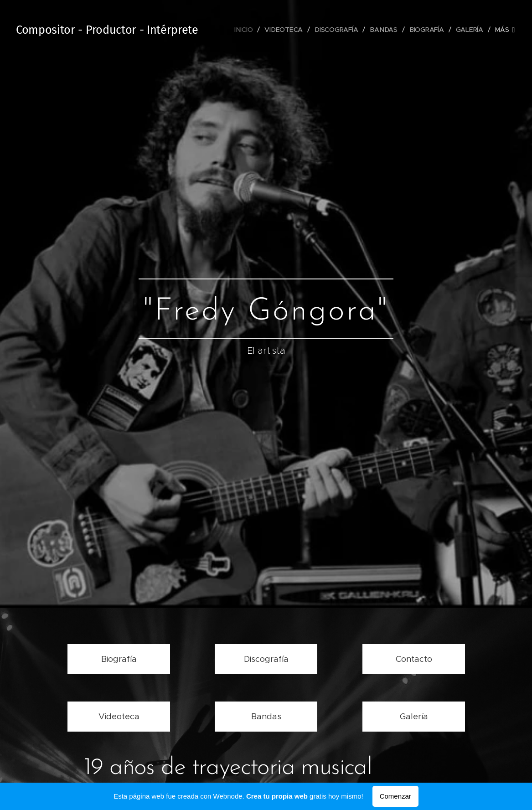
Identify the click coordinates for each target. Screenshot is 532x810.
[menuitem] (247, 30)
